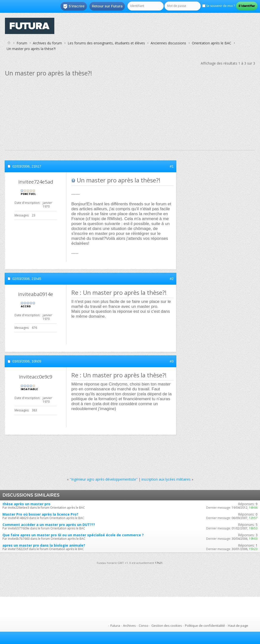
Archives (129, 626)
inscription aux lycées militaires (166, 479)
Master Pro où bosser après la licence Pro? (40, 514)
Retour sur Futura (107, 6)
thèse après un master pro (26, 504)
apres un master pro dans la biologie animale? (44, 545)
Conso (144, 626)
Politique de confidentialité (205, 626)
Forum (22, 43)
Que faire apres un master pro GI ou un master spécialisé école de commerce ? (73, 535)
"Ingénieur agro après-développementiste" (104, 479)
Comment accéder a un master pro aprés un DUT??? (49, 525)
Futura (115, 626)
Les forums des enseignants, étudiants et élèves (106, 43)
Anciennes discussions (168, 43)
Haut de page (238, 626)
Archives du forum (47, 43)
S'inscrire (74, 6)
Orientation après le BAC (212, 43)
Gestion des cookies (167, 626)
